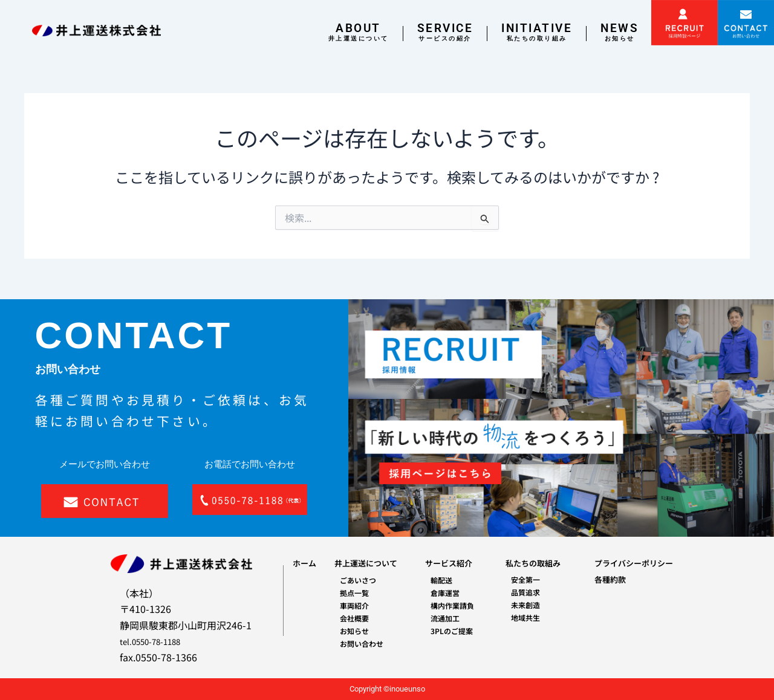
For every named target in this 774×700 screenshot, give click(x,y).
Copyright (366, 689)
